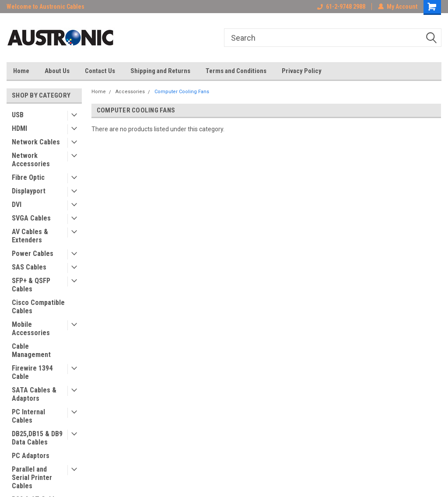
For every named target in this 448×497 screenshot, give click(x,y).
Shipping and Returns (160, 71)
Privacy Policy (302, 71)
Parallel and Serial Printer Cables (32, 478)
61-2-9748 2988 (341, 7)
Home (21, 71)
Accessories (130, 92)
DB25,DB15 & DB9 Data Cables (37, 438)
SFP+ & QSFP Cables (31, 285)
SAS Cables (29, 267)
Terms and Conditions (236, 71)
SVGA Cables (31, 218)
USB (18, 115)
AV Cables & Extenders (30, 236)
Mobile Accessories (31, 329)
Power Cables (33, 254)
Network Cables (36, 142)
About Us (57, 71)
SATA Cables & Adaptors (34, 394)
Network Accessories (31, 160)
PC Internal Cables (28, 416)
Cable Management (31, 350)
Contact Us (100, 71)
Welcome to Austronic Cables (45, 7)
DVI (17, 205)
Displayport (29, 191)
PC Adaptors (31, 456)
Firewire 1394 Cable (32, 372)
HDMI (19, 128)
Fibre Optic (28, 177)
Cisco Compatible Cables (38, 307)
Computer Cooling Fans (182, 92)
